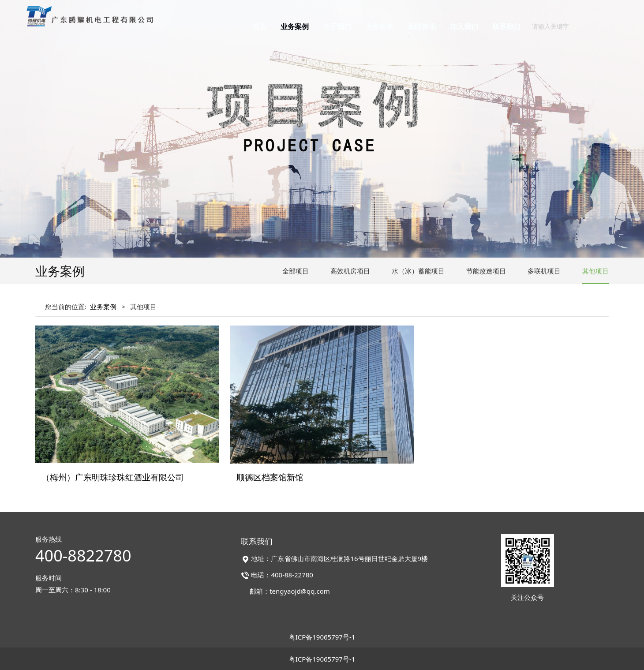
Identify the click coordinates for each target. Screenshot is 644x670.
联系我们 (506, 26)
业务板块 (379, 26)
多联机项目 (544, 271)
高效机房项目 (350, 271)
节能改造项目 (486, 271)
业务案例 (295, 26)
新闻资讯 (422, 26)
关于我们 (337, 26)
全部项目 (296, 271)
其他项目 (595, 271)
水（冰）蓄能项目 (418, 271)
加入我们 (464, 26)
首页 (259, 26)
